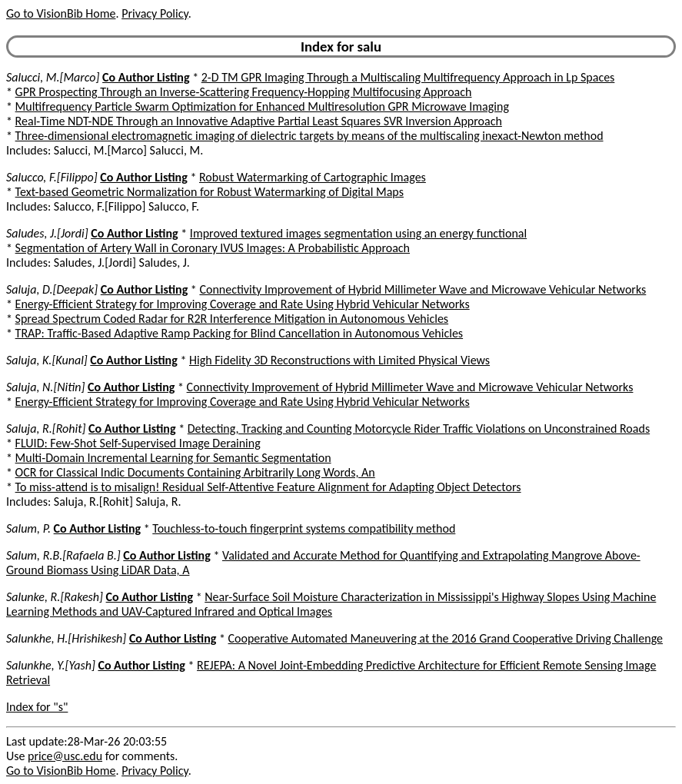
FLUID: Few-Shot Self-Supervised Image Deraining (138, 443)
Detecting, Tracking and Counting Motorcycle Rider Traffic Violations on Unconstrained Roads (419, 429)
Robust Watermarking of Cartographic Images (313, 177)
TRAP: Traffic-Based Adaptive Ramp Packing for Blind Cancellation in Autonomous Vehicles (240, 333)
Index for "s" (37, 707)
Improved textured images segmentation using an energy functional (358, 233)
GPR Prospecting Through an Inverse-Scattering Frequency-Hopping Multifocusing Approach (244, 92)
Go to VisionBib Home (61, 13)
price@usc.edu (65, 756)
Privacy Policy (155, 13)
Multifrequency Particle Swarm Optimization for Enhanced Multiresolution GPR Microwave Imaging (262, 106)
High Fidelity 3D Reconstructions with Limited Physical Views (339, 360)
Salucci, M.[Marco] (53, 77)
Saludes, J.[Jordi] (47, 233)
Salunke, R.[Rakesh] (55, 597)
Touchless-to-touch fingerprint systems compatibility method (304, 528)
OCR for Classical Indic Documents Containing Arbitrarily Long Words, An (195, 472)
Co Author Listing (146, 77)
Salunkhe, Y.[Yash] (51, 665)
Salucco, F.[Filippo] (52, 177)
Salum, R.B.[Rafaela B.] (63, 555)
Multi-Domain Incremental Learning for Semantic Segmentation (173, 458)
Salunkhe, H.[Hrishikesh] (66, 638)
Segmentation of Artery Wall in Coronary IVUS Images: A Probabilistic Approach (213, 248)
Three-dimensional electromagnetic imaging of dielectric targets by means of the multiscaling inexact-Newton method (309, 136)
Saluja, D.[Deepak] (52, 289)
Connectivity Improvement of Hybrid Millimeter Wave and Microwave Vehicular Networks (423, 289)
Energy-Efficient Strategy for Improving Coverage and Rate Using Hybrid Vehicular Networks (243, 304)
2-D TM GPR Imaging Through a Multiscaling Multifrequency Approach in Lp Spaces (408, 77)
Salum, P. (28, 528)
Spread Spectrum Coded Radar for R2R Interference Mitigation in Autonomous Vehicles (232, 319)
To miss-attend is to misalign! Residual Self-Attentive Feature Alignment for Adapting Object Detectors (268, 487)
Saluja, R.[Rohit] (46, 429)
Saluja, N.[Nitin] (45, 387)
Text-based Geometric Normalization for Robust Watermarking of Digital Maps (210, 192)
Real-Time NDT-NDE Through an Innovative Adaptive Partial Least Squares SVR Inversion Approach (259, 121)
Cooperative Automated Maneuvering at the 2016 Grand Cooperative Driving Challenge (446, 638)
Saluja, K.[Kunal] (47, 360)
